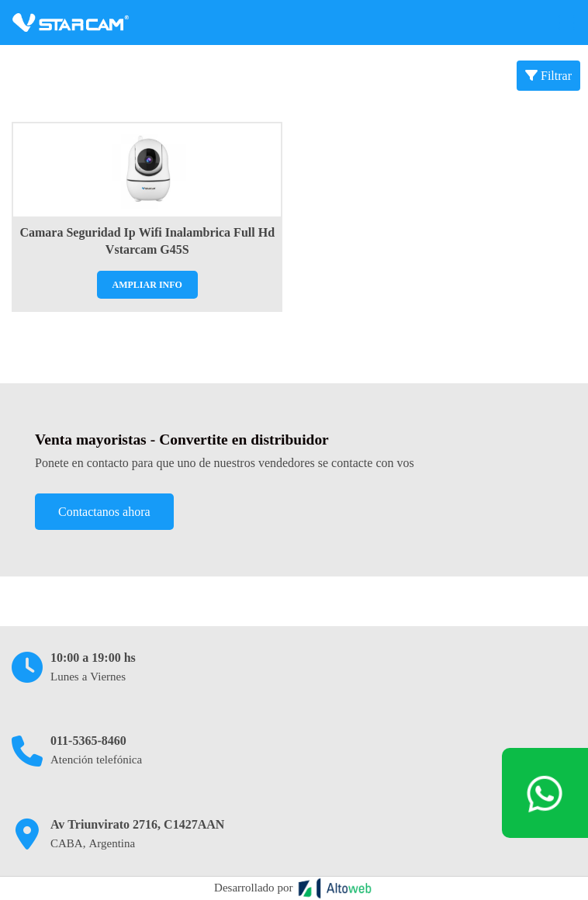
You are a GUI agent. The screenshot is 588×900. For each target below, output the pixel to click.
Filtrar (548, 76)
